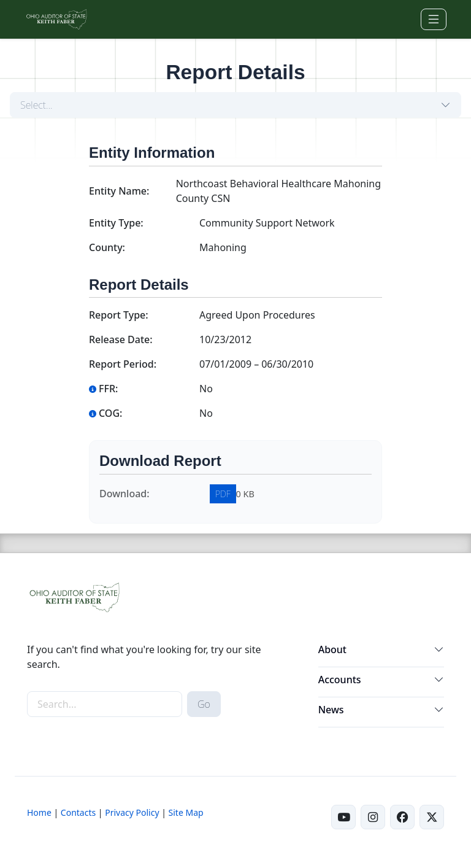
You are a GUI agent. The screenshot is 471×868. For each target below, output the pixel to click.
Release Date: (121, 339)
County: (107, 247)
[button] (439, 652)
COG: (105, 413)
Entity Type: (116, 223)
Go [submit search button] (204, 704)
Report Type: (119, 315)
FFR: (103, 389)
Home (39, 812)
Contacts (78, 812)
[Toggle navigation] (434, 19)
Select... (36, 105)
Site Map (186, 812)
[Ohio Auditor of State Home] (56, 19)
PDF (223, 494)
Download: (124, 494)
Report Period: (123, 364)
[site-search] (105, 704)
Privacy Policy (132, 812)
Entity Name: (119, 191)
